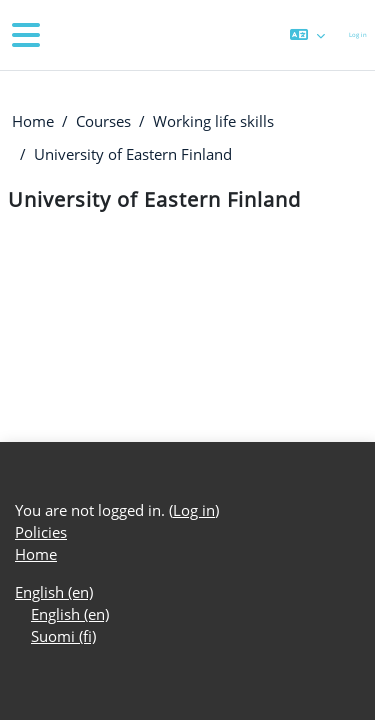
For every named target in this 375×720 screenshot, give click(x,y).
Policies (41, 532)
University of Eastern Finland (133, 154)
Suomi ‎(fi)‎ (63, 636)
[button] (307, 35)
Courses (103, 121)
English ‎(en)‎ (54, 592)
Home (33, 121)
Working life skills (213, 121)
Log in (358, 34)
